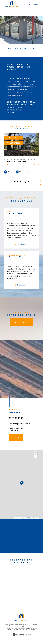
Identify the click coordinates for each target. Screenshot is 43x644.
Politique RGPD (24, 630)
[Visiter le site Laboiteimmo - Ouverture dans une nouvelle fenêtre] (21, 637)
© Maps (23, 518)
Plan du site (21, 628)
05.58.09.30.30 (16, 418)
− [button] (36, 456)
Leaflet (17, 518)
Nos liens (16, 630)
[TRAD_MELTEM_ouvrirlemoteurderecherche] (29, 4)
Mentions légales (31, 628)
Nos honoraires (11, 628)
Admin (10, 630)
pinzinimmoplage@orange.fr (19, 424)
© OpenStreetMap (33, 518)
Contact (40, 181)
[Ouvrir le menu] (36, 4)
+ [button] (36, 453)
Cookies (33, 630)
